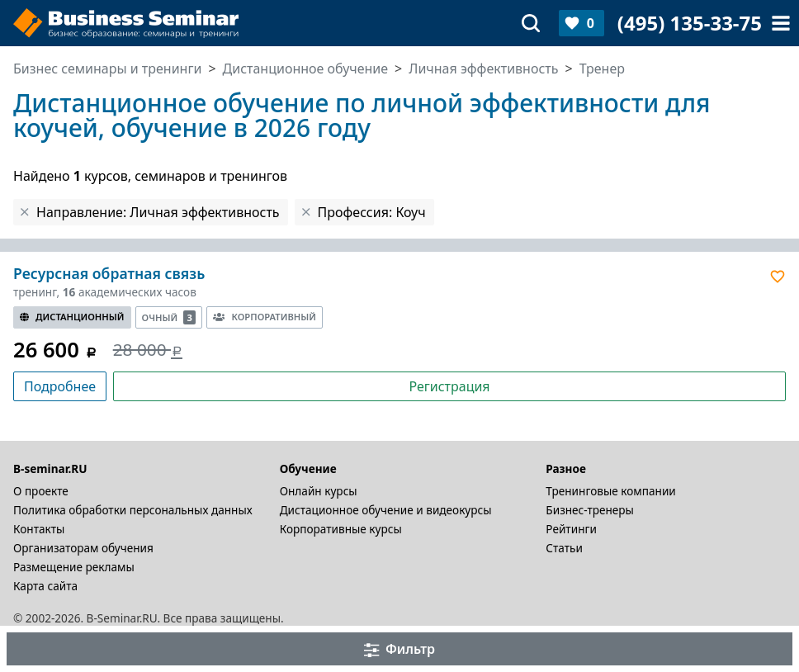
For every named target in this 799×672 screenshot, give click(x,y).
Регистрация (449, 386)
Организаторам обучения (83, 548)
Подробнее (60, 386)
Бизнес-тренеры (590, 510)
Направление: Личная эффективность (158, 212)
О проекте (41, 491)
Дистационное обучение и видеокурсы (386, 510)
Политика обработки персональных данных (133, 510)
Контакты (39, 529)
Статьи (564, 548)
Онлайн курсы (319, 491)
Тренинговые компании (610, 491)
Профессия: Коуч (372, 212)
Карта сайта (45, 586)
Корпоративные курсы (341, 529)
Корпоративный (264, 317)
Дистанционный (72, 317)
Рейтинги (571, 529)
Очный (169, 317)
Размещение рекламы (74, 567)
